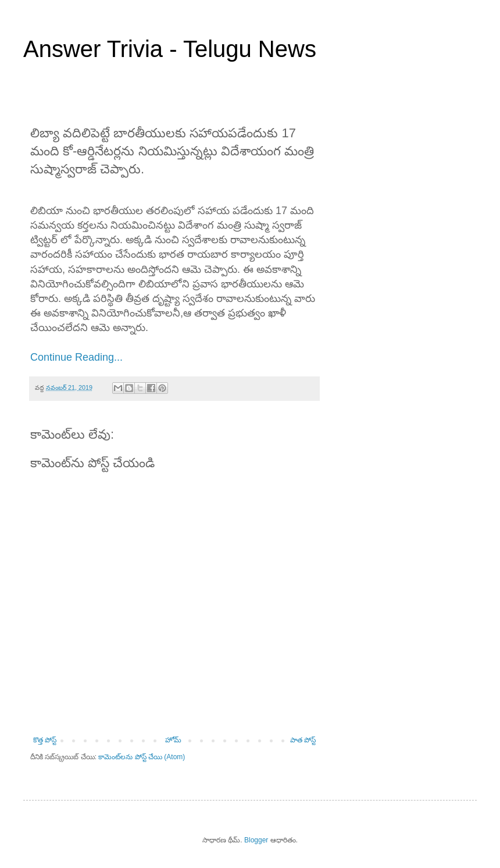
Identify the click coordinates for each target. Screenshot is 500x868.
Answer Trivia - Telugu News (170, 49)
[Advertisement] (401, 174)
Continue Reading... (76, 357)
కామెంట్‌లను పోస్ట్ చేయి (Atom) (142, 757)
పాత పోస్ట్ (303, 740)
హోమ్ (173, 740)
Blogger (256, 840)
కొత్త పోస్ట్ (45, 740)
